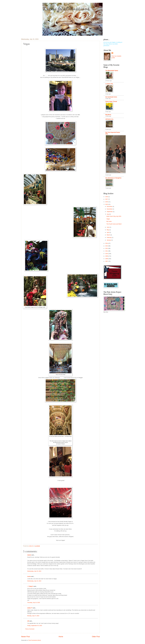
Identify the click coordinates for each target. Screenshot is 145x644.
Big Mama (108, 115)
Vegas (108, 219)
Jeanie (29, 555)
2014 (107, 243)
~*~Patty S (30, 586)
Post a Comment (30, 629)
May (108, 230)
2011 (107, 251)
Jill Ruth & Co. (109, 119)
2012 (107, 248)
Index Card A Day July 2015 (114, 216)
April (108, 232)
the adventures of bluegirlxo (113, 178)
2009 (107, 256)
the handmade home (111, 97)
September (110, 212)
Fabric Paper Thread (111, 101)
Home (61, 637)
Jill (28, 621)
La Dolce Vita (109, 84)
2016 (107, 202)
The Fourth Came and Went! (114, 224)
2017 (107, 199)
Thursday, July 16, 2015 (34, 603)
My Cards (109, 221)
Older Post (96, 637)
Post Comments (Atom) (35, 640)
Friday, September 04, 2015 (35, 626)
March (109, 235)
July (108, 214)
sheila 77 (30, 608)
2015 (107, 204)
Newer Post (25, 637)
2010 (107, 254)
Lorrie (29, 576)
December (110, 206)
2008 (107, 259)
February (109, 237)
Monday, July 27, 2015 (33, 616)
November (110, 209)
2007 (107, 261)
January (109, 240)
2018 (107, 197)
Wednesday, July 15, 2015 (34, 571)
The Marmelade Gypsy (112, 70)
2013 (107, 246)
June (108, 227)
